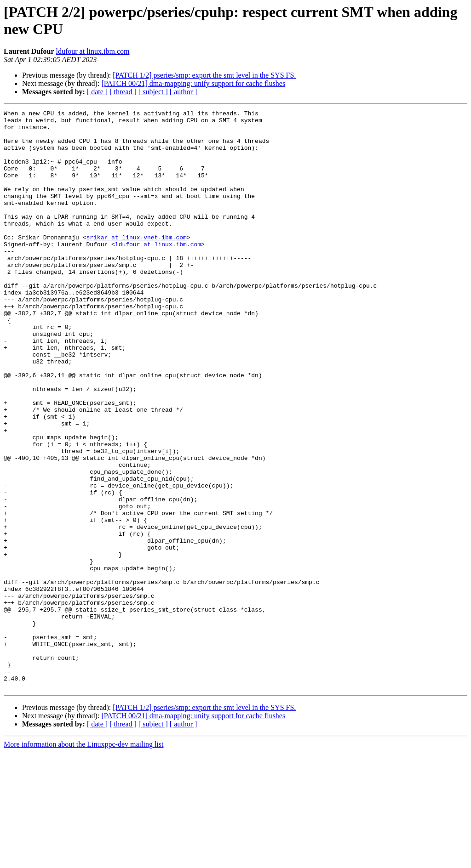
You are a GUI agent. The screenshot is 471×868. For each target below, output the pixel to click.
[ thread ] (123, 92)
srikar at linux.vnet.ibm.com (136, 263)
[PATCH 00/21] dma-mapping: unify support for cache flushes (193, 83)
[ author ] (184, 92)
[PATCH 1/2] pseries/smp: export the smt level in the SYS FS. (204, 75)
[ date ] (97, 92)
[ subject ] (153, 92)
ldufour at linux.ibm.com (93, 51)
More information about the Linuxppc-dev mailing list (83, 860)
